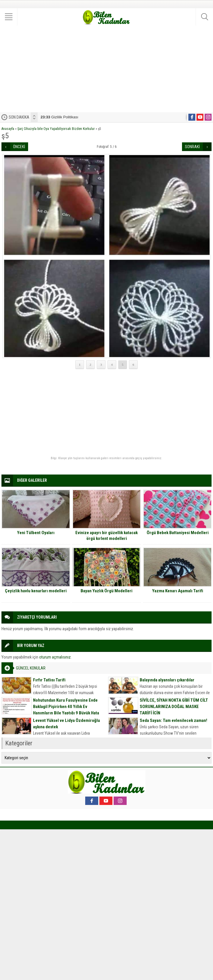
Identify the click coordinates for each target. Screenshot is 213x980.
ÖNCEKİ (19, 147)
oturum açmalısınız (55, 657)
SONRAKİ (192, 147)
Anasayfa (8, 129)
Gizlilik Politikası (59, 117)
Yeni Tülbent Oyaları (36, 533)
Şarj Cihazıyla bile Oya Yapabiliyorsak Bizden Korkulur (56, 129)
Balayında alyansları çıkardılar (167, 680)
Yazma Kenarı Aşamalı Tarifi (178, 591)
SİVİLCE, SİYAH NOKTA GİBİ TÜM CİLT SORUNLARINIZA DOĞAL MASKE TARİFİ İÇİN (174, 707)
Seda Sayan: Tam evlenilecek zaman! (173, 720)
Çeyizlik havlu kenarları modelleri (36, 591)
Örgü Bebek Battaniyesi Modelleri (178, 533)
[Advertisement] (106, 69)
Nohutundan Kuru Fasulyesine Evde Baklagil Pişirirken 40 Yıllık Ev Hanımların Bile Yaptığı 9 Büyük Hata (66, 707)
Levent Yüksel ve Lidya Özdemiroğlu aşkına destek (67, 724)
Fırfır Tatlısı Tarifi (49, 680)
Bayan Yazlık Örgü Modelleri (106, 591)
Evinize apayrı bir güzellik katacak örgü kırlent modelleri (106, 536)
